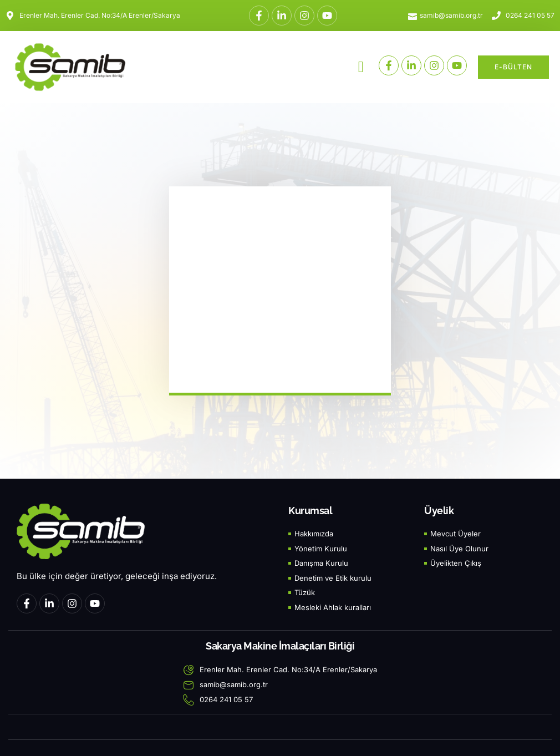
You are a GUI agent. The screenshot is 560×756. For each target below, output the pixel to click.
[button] (361, 67)
